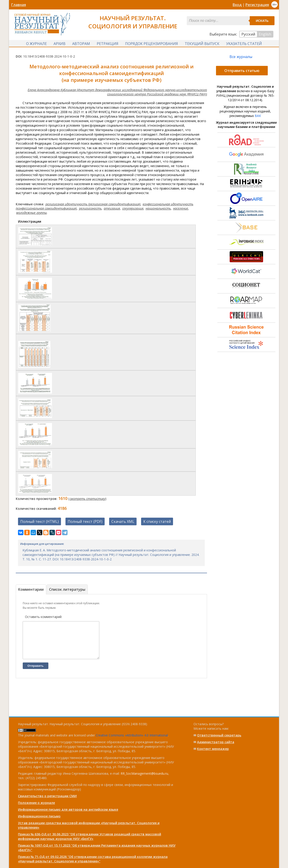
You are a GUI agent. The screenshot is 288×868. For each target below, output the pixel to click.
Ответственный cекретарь (219, 735)
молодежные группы (31, 213)
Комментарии (31, 589)
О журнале (36, 43)
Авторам (81, 43)
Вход (237, 5)
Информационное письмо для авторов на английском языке (68, 809)
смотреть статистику (87, 499)
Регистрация (257, 5)
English (265, 34)
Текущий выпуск (202, 43)
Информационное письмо (39, 816)
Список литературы (67, 589)
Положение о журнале (36, 803)
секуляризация (133, 208)
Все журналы (241, 57)
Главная (19, 5)
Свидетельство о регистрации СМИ (47, 796)
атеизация (112, 208)
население (181, 208)
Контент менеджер (213, 749)
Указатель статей (244, 43)
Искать (262, 21)
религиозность (90, 208)
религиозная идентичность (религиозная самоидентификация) (93, 204)
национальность (158, 208)
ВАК (258, 116)
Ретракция (108, 43)
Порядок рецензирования (152, 43)
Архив (60, 43)
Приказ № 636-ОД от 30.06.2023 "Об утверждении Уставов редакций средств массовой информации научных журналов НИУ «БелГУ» (90, 836)
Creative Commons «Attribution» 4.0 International (132, 735)
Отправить (36, 672)
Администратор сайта (216, 742)
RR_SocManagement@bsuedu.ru (144, 773)
